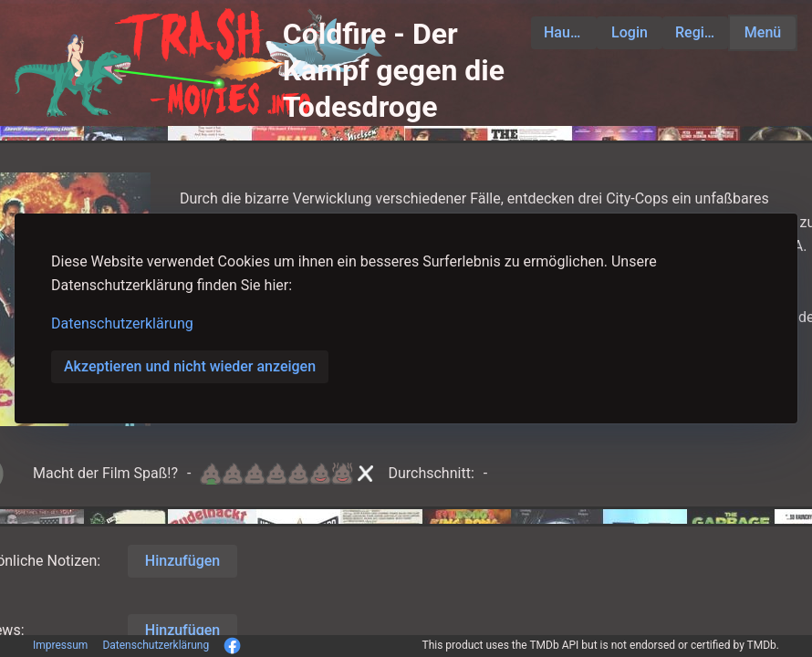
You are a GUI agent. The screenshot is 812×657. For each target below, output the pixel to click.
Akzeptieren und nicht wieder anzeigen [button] (190, 366)
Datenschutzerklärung (122, 323)
